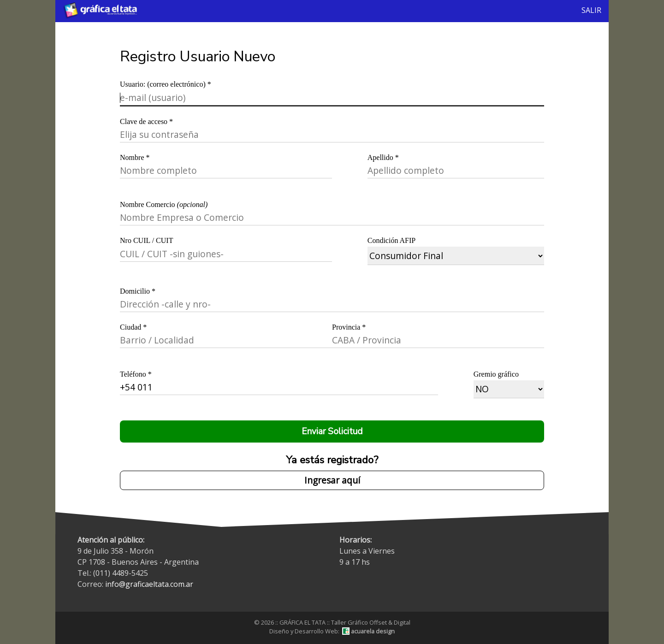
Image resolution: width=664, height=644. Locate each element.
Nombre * (135, 157)
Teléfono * (136, 374)
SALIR (591, 10)
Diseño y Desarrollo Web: (332, 631)
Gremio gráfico (496, 374)
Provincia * (349, 327)
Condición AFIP (391, 240)
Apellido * (383, 157)
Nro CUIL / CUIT (146, 240)
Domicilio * (138, 291)
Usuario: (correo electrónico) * (166, 84)
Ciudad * (133, 327)
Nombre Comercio (164, 204)
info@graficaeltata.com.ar (149, 584)
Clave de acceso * (146, 121)
